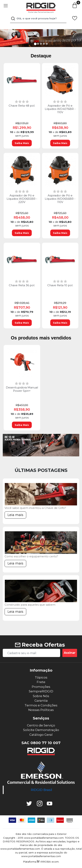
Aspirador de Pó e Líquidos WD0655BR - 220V (22, 199)
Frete (41, 682)
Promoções (41, 687)
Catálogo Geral (41, 735)
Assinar (70, 653)
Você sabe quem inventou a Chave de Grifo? (35, 508)
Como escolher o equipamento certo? (31, 556)
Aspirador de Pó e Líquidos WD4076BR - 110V (60, 109)
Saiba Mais (22, 143)
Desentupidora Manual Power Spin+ (22, 389)
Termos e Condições (41, 705)
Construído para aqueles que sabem (30, 605)
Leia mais (15, 515)
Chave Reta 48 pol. (22, 106)
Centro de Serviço (41, 725)
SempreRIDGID (41, 691)
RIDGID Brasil (41, 790)
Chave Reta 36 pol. (22, 285)
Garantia (41, 701)
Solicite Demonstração (41, 730)
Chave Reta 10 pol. (60, 285)
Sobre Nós (41, 696)
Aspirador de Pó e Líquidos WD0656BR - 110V (60, 199)
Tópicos (41, 677)
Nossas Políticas (41, 710)
